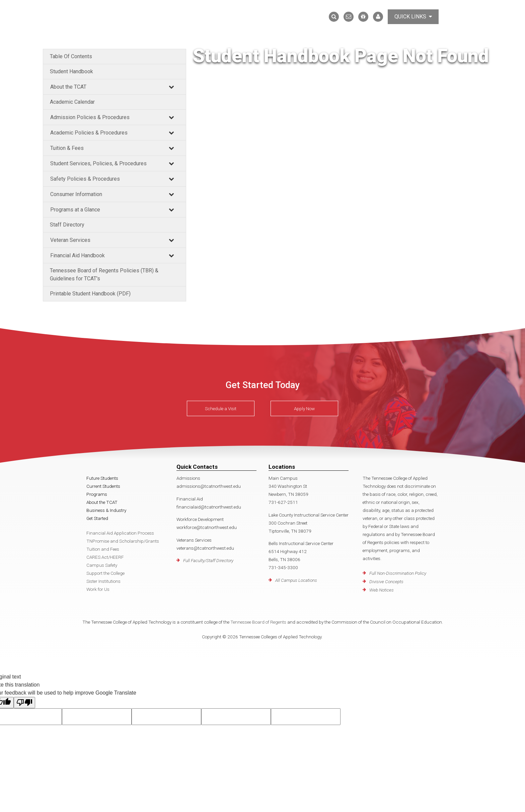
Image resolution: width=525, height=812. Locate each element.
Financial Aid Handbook (78, 255)
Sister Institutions (103, 581)
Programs (97, 494)
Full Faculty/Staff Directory (208, 560)
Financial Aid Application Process (120, 533)
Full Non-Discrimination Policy (398, 573)
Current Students (103, 486)
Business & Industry (106, 510)
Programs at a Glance (75, 210)
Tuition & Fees (67, 148)
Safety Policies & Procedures (85, 179)
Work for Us (98, 589)
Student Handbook (71, 71)
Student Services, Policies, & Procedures (98, 163)
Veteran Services (70, 240)
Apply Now (304, 409)
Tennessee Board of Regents (258, 622)
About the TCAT (68, 87)
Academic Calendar (72, 102)
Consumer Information (76, 194)
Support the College (105, 573)
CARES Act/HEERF (105, 557)
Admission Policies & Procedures (90, 117)
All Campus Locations (296, 580)
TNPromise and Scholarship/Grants (123, 541)
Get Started (97, 518)
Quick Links (413, 17)
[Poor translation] (24, 703)
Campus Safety (102, 565)
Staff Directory (67, 225)
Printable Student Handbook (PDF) (90, 294)
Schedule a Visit (221, 409)
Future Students (102, 478)
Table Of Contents (71, 56)
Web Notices (382, 590)
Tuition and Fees (103, 549)
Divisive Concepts (386, 581)
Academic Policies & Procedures (89, 133)
